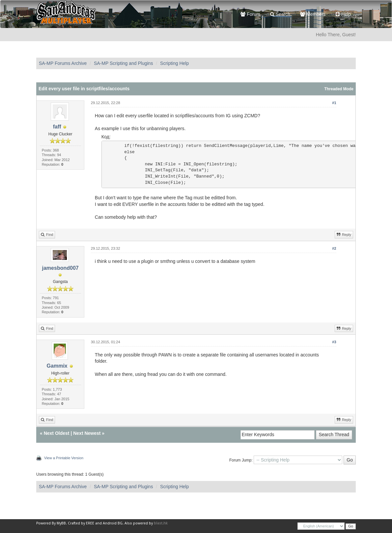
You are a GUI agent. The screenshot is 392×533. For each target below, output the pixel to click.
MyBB (61, 523)
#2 (334, 248)
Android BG (113, 523)
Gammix (57, 366)
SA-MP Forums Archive (63, 63)
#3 (334, 342)
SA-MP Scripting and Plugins (124, 63)
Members (313, 14)
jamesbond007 (60, 268)
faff (57, 127)
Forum (250, 14)
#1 (334, 103)
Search (280, 14)
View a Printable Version (64, 458)
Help (343, 14)
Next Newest (87, 433)
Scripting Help (174, 63)
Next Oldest (57, 433)
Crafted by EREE (81, 523)
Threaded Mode (339, 89)
